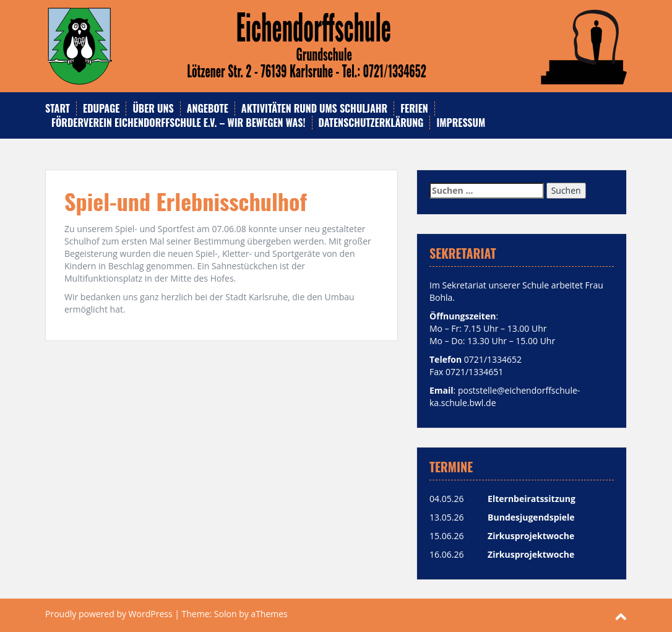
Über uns (153, 109)
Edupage (101, 109)
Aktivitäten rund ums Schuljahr (314, 109)
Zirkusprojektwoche (531, 536)
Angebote (208, 109)
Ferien (414, 109)
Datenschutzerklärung (371, 123)
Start (58, 109)
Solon (226, 614)
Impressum (461, 123)
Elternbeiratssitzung (532, 499)
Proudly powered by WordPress (109, 614)
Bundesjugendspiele (531, 517)
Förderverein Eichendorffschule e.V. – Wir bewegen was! (179, 123)
